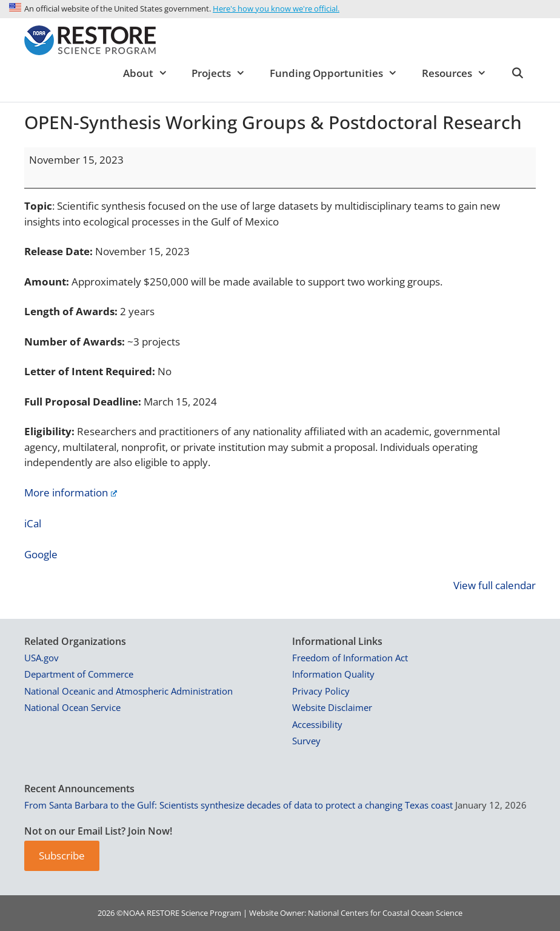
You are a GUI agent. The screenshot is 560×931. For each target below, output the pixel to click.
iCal (33, 523)
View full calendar (495, 585)
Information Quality (333, 674)
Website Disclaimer (332, 707)
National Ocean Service (72, 707)
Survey (306, 741)
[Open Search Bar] (517, 73)
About (152, 73)
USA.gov (42, 658)
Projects (225, 73)
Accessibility (317, 724)
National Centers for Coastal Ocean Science (385, 913)
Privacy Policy (321, 691)
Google (41, 554)
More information (71, 492)
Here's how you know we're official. (276, 8)
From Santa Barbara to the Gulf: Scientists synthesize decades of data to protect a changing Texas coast (238, 805)
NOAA (134, 913)
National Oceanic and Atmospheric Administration (128, 691)
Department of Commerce (79, 674)
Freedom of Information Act (350, 658)
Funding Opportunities (340, 73)
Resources (460, 73)
